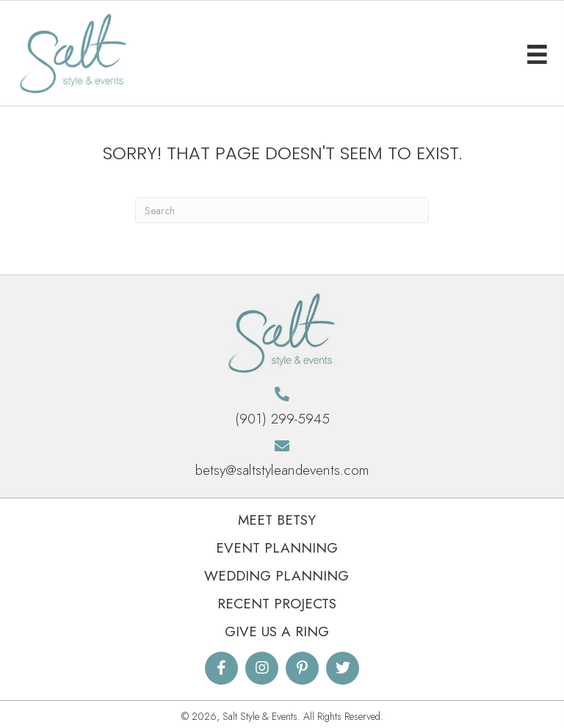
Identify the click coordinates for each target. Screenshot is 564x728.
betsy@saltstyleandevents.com (282, 470)
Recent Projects (277, 604)
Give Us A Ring (277, 631)
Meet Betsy (277, 520)
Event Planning (277, 548)
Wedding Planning (276, 576)
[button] (221, 668)
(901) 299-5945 (282, 419)
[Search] (282, 210)
